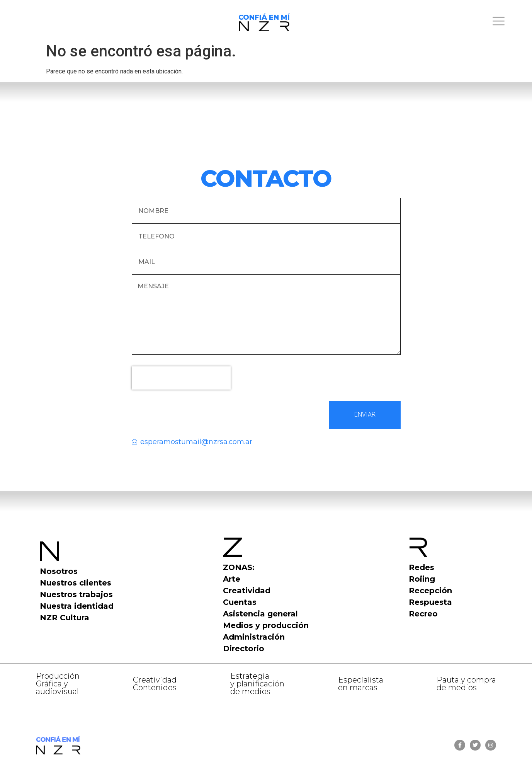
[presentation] (181, 378)
